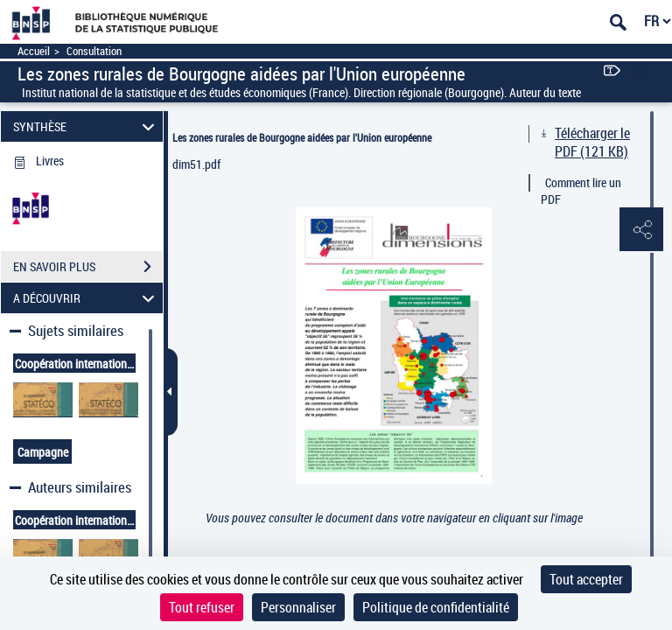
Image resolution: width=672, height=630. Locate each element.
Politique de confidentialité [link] (436, 607)
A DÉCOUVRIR (87, 298)
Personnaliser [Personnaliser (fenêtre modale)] (298, 607)
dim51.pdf (196, 164)
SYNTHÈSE (87, 126)
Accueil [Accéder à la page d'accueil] (34, 51)
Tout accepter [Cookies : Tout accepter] (586, 579)
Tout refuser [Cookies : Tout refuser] (202, 607)
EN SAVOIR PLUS (88, 267)
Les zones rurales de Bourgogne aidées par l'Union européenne (302, 137)
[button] (641, 230)
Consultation (94, 51)
